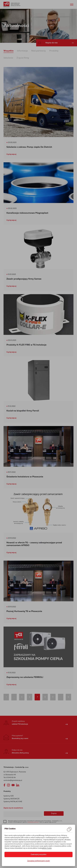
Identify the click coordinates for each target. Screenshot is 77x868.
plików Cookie (47, 848)
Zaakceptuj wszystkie (38, 854)
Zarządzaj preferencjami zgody (38, 861)
